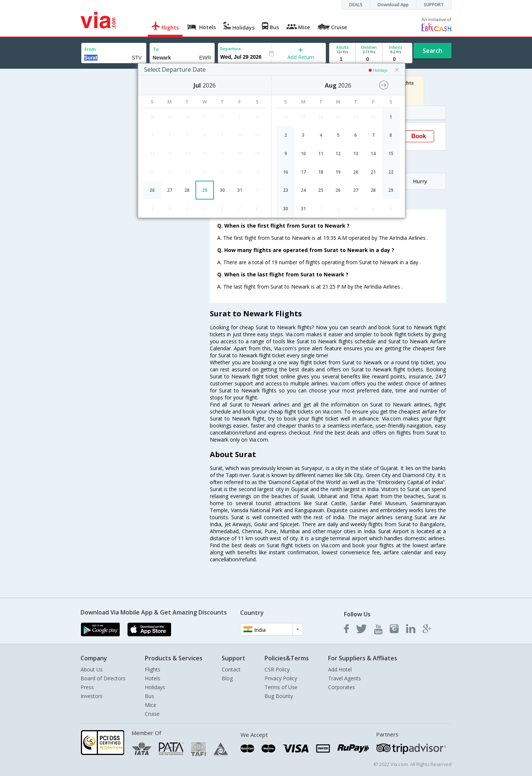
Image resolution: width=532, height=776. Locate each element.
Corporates (342, 687)
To (156, 49)
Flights (153, 669)
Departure (230, 49)
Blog (227, 678)
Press (87, 687)
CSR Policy (277, 669)
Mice (151, 705)
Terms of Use (281, 687)
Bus (149, 696)
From (90, 49)
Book (419, 136)
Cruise (152, 714)
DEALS (356, 5)
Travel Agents (345, 678)
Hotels (153, 678)
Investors (92, 696)
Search (432, 51)
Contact (231, 669)
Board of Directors (103, 678)
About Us (92, 669)
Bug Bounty (279, 696)
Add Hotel (340, 669)
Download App (393, 5)
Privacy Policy (281, 678)
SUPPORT (434, 5)
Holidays (155, 687)
